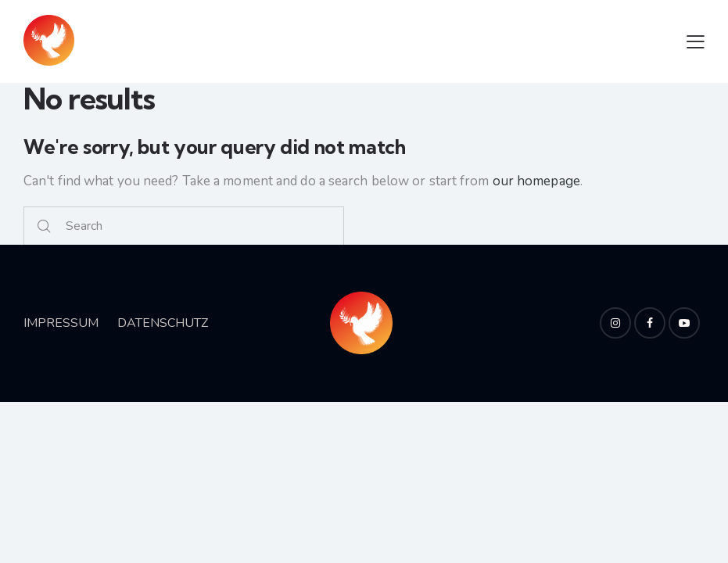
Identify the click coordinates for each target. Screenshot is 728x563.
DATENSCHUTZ (163, 323)
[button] (696, 41)
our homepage (536, 181)
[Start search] (44, 226)
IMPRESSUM (61, 323)
